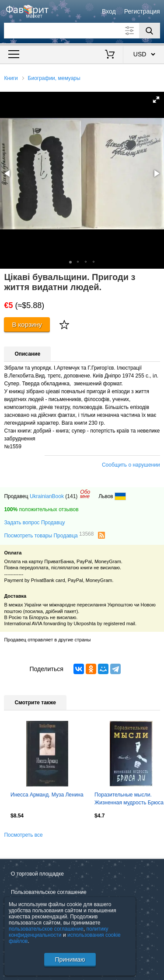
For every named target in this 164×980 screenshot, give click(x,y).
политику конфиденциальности (59, 932)
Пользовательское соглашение (49, 892)
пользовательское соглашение (46, 929)
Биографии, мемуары (54, 78)
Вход (109, 11)
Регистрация (142, 11)
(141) (71, 496)
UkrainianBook (47, 496)
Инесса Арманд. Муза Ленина (47, 795)
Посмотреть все (23, 835)
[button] (156, 100)
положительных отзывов (41, 509)
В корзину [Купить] (27, 324)
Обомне (85, 494)
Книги (11, 78)
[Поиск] (150, 31)
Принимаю (70, 959)
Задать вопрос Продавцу (34, 523)
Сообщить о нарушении (131, 465)
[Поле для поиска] (82, 31)
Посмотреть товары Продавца (49, 535)
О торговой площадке (37, 874)
